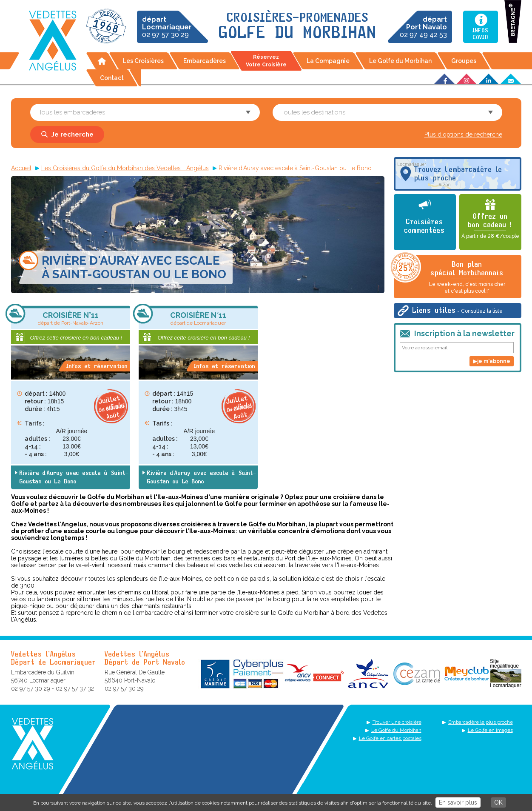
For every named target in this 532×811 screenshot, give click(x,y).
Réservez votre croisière (266, 61)
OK (498, 802)
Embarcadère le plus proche (481, 722)
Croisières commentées (425, 226)
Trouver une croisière (397, 722)
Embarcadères (205, 61)
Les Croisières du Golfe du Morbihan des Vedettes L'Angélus (125, 168)
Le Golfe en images (490, 730)
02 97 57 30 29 (167, 27)
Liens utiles (458, 311)
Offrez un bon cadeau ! (490, 226)
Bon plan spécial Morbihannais (449, 275)
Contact (112, 78)
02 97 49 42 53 (423, 27)
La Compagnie (328, 61)
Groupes (464, 61)
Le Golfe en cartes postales (390, 738)
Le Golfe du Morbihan (400, 61)
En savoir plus (458, 802)
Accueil (102, 61)
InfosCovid (480, 34)
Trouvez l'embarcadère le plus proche (458, 174)
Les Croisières (143, 61)
